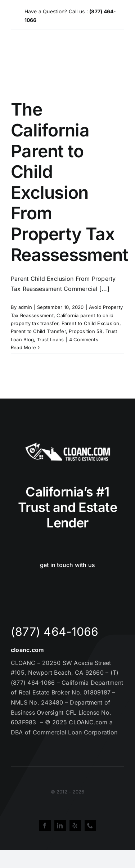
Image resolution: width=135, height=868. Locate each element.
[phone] (90, 826)
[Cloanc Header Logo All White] (68, 445)
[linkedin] (60, 826)
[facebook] (45, 826)
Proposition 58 (85, 331)
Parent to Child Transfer (38, 331)
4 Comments (84, 339)
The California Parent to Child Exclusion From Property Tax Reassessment (69, 182)
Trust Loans (51, 339)
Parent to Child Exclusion (91, 323)
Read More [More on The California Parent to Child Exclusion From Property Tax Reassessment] (23, 347)
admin (25, 307)
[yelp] (75, 826)
